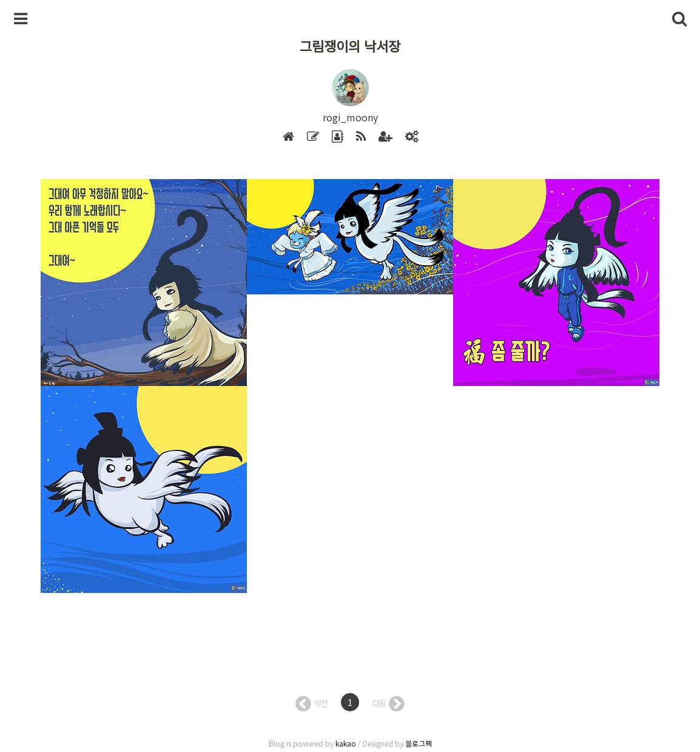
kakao (346, 743)
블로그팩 (419, 743)
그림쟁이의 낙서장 (350, 46)
